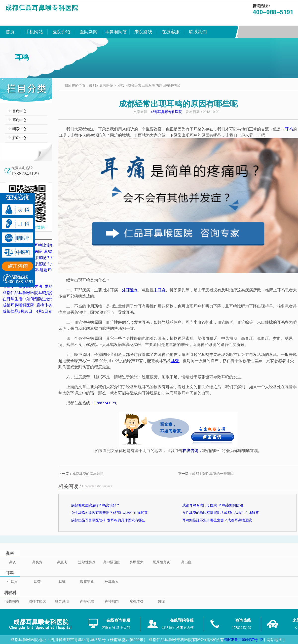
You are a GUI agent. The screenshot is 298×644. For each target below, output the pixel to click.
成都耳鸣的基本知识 (88, 474)
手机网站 (34, 32)
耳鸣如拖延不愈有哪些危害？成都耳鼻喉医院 (217, 520)
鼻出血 (186, 562)
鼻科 (10, 553)
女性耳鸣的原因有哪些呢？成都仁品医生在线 (42, 258)
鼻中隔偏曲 (112, 562)
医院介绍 (61, 32)
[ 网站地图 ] (274, 640)
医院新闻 (89, 32)
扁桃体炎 (137, 601)
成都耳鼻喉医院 (101, 86)
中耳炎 (12, 582)
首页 (10, 32)
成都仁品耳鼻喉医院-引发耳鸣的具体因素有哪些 (108, 520)
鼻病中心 (19, 111)
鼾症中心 (19, 138)
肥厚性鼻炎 (161, 562)
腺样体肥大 (37, 601)
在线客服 (171, 32)
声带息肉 (112, 601)
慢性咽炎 (12, 601)
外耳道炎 (112, 582)
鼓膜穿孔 (87, 582)
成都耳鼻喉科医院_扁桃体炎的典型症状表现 (41, 305)
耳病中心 (19, 120)
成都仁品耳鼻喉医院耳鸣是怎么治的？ (36, 293)
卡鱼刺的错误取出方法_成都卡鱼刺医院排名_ (42, 286)
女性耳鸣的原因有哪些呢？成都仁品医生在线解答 (109, 513)
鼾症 (161, 601)
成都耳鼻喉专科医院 (166, 112)
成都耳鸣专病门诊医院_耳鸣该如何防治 (37, 251)
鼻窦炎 (37, 562)
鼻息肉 (62, 562)
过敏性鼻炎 (87, 562)
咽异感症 (62, 601)
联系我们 (198, 32)
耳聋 (37, 582)
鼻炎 (12, 562)
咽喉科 (10, 593)
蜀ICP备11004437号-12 (244, 640)
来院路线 (143, 32)
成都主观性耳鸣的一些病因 (213, 474)
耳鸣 (120, 86)
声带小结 (87, 601)
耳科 (10, 573)
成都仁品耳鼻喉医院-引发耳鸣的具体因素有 (41, 270)
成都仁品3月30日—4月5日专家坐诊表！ (37, 311)
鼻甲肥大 (137, 562)
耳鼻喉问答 (116, 32)
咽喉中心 (19, 129)
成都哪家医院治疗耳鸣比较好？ (95, 505)
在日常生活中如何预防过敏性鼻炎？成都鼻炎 (42, 299)
